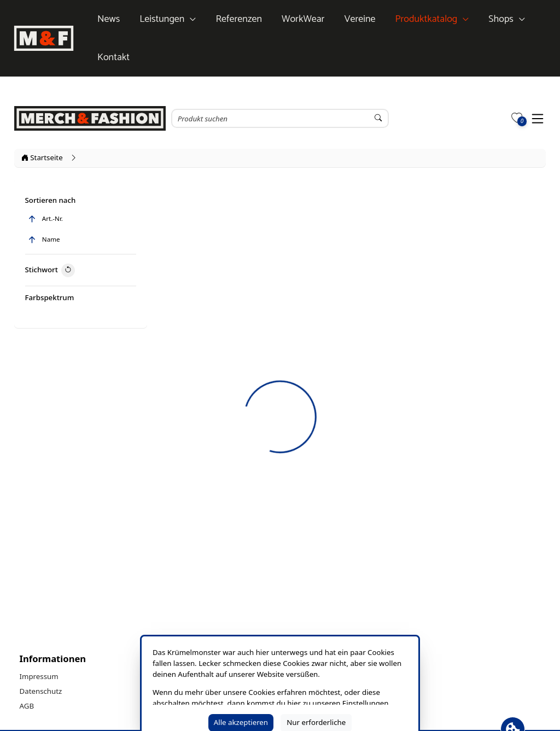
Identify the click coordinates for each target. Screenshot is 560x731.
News (109, 19)
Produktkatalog (426, 19)
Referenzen (239, 19)
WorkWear (303, 19)
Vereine (360, 19)
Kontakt (113, 57)
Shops (501, 19)
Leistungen (162, 19)
